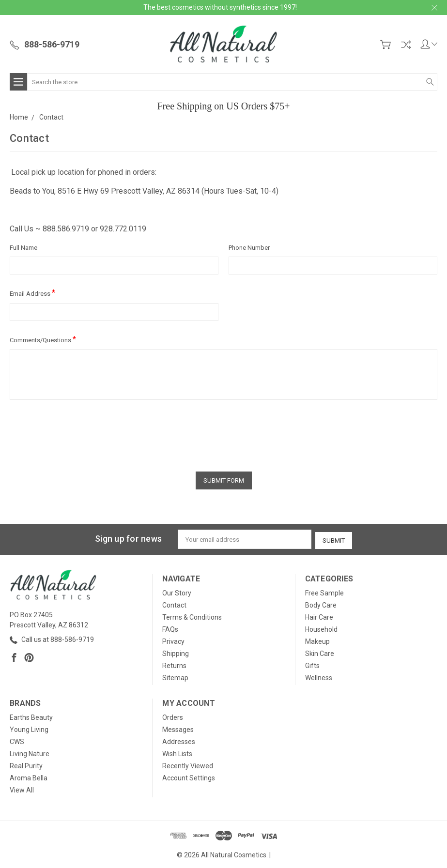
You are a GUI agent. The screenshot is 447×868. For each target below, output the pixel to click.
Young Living (29, 728)
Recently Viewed (188, 764)
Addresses (179, 740)
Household (321, 628)
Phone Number (249, 248)
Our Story (177, 592)
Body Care (321, 604)
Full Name (23, 248)
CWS (17, 740)
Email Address (32, 293)
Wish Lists (177, 752)
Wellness (319, 676)
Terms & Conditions (192, 616)
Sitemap (175, 676)
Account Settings (189, 777)
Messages (178, 728)
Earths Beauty (31, 716)
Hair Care (319, 616)
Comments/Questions (43, 339)
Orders (173, 716)
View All (22, 789)
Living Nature (30, 752)
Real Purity (26, 764)
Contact (174, 604)
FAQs (170, 628)
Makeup (317, 640)
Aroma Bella (29, 777)
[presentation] (83, 432)
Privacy (173, 640)
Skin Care (320, 652)
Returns (174, 664)
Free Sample (324, 592)
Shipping (176, 652)
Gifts (312, 664)
